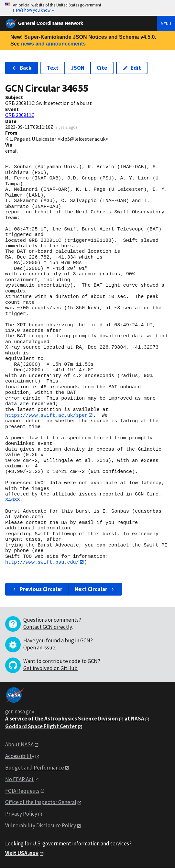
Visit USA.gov (22, 853)
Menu (166, 24)
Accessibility (20, 756)
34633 (13, 500)
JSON (78, 68)
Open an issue (39, 648)
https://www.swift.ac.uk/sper (46, 415)
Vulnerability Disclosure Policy (41, 826)
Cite (102, 68)
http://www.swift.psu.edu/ (42, 562)
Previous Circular (37, 589)
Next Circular (95, 589)
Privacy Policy (21, 814)
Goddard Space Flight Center (41, 727)
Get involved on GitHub (50, 669)
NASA (138, 719)
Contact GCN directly (48, 627)
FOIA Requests (22, 791)
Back (22, 68)
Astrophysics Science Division (81, 719)
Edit (132, 68)
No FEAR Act (19, 780)
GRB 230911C (20, 115)
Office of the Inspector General (41, 802)
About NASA (19, 745)
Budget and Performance (35, 768)
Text (53, 68)
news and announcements (53, 44)
